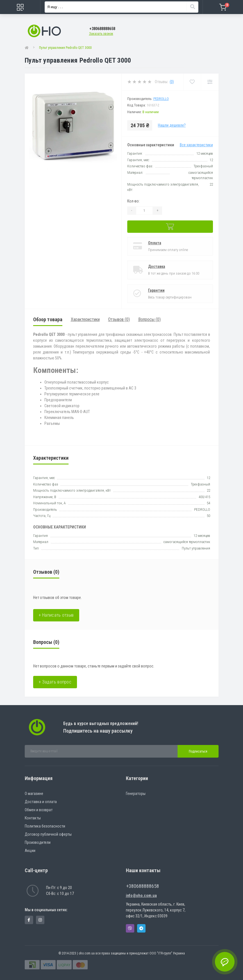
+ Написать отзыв (56, 615)
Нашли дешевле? (172, 125)
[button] (102, 29)
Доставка (157, 266)
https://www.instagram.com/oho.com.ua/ (40, 920)
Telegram (141, 928)
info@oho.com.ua (141, 895)
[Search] (192, 7)
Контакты (33, 818)
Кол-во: (133, 201)
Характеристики (85, 319)
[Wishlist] (192, 82)
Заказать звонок (101, 34)
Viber (130, 928)
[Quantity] (144, 211)
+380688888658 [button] (143, 886)
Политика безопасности (45, 826)
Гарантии (156, 290)
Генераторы (136, 794)
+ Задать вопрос (55, 682)
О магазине (34, 794)
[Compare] (210, 82)
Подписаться (198, 751)
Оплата (155, 243)
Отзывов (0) (119, 319)
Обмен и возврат (39, 810)
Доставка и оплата (41, 802)
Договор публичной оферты (48, 834)
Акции (30, 851)
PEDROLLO (161, 99)
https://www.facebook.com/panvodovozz (29, 920)
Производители (38, 842)
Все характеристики (196, 145)
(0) (172, 82)
